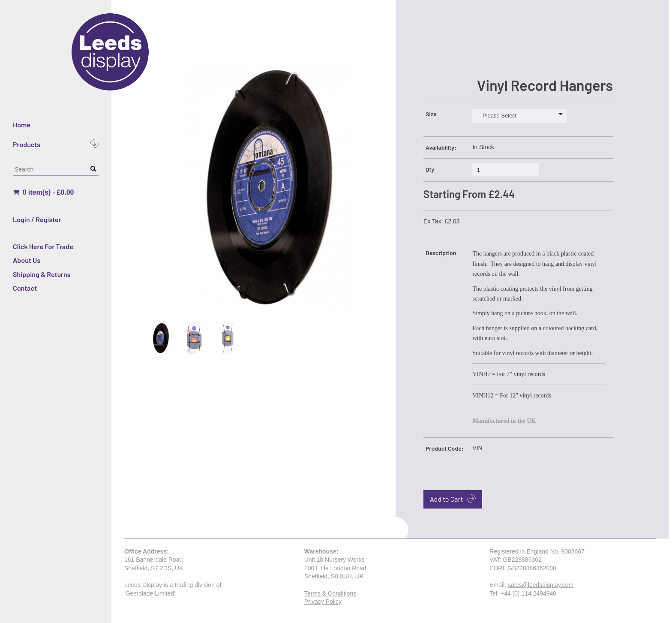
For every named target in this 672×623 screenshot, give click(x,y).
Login (21, 219)
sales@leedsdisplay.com (541, 585)
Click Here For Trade (43, 246)
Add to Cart (453, 499)
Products (56, 144)
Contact (25, 288)
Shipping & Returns (42, 274)
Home (22, 125)
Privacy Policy (323, 602)
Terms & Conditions (330, 593)
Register (48, 219)
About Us (27, 260)
